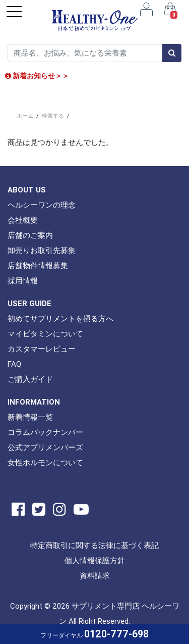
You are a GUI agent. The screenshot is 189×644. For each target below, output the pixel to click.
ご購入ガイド (30, 379)
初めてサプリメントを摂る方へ (60, 318)
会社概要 (23, 220)
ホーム (25, 116)
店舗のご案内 (30, 235)
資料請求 (95, 576)
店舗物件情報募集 (38, 265)
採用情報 (23, 281)
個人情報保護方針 (95, 560)
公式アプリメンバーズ (45, 447)
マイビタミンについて (45, 334)
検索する (53, 116)
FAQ (14, 364)
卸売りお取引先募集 (42, 250)
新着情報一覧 (30, 417)
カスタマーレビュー (42, 349)
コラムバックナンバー (45, 432)
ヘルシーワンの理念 (42, 205)
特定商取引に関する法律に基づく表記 (94, 545)
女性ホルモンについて (45, 462)
